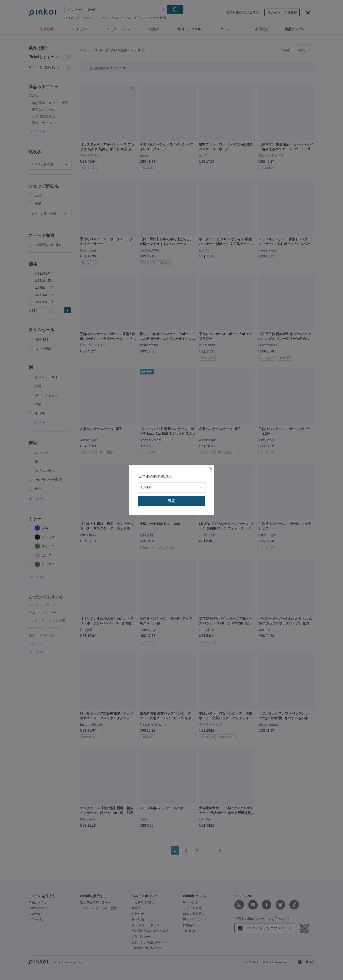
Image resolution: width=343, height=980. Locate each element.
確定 (171, 501)
